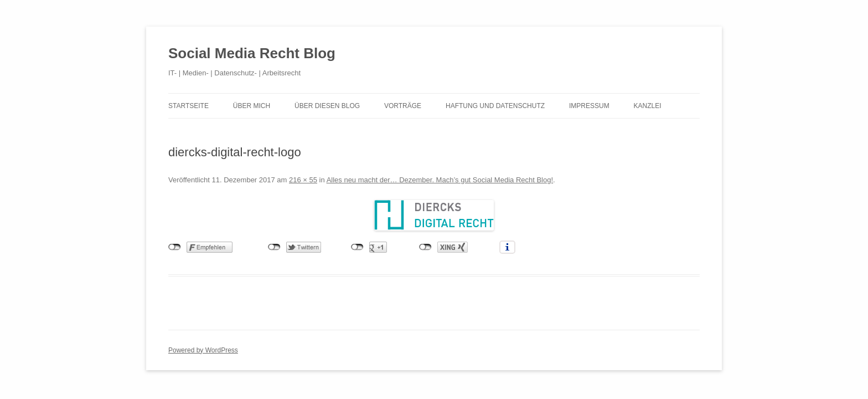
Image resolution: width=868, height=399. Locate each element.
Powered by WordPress (203, 350)
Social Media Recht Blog (252, 53)
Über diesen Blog (327, 106)
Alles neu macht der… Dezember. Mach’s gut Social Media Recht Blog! (440, 180)
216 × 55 (303, 180)
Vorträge (403, 106)
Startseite (188, 106)
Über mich (252, 106)
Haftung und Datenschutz (495, 106)
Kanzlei (648, 106)
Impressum (589, 106)
